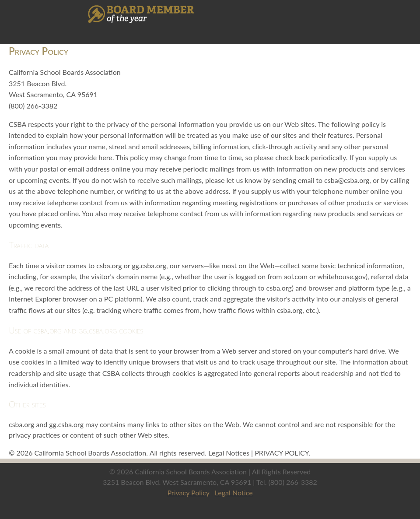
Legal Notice (234, 493)
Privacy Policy (188, 493)
